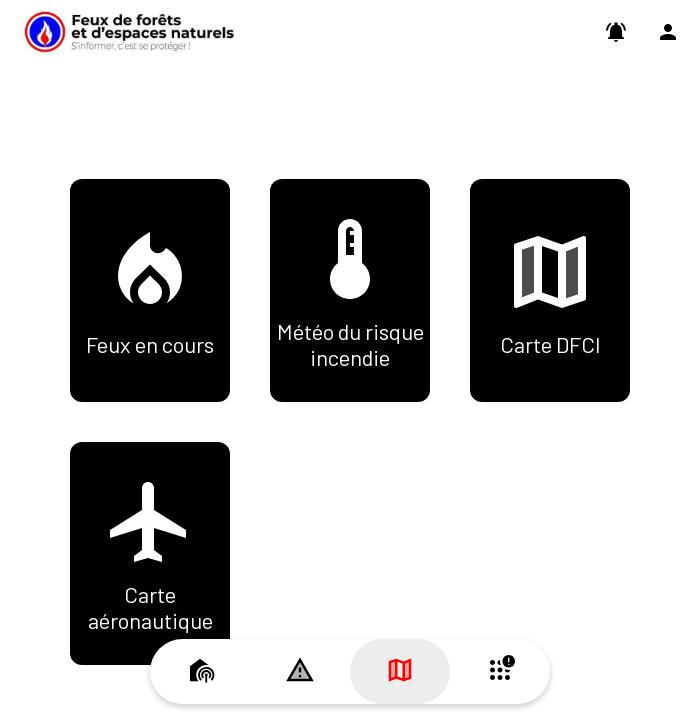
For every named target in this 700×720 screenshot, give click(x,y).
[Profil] (668, 32)
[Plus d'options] (500, 671)
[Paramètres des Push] (616, 32)
